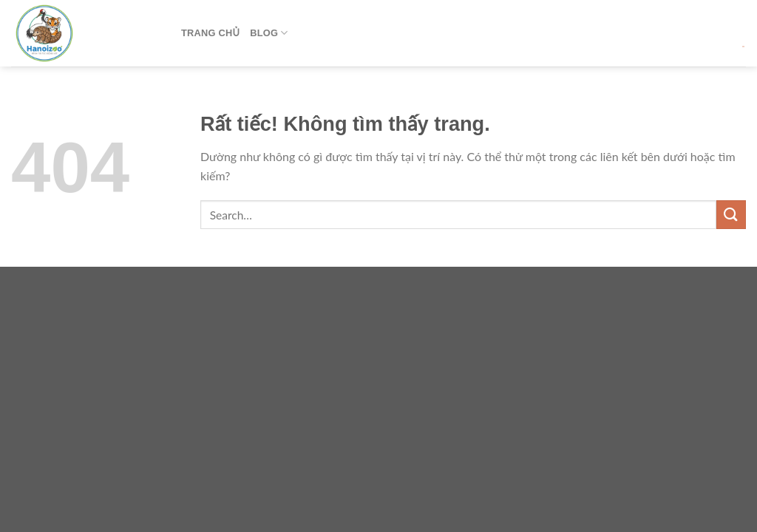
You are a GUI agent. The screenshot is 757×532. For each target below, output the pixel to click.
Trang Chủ (210, 33)
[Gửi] (731, 215)
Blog (269, 33)
